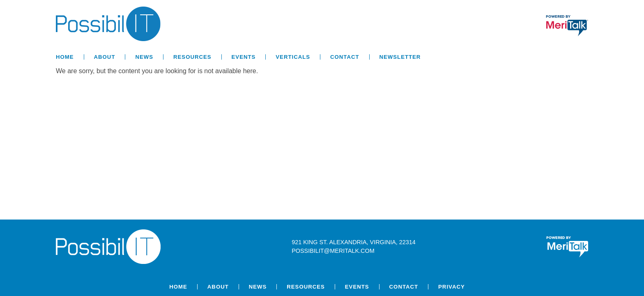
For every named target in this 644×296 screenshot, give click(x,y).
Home (65, 57)
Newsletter (400, 57)
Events (244, 57)
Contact (345, 57)
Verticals (293, 57)
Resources (192, 57)
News (144, 57)
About (105, 57)
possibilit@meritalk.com (333, 251)
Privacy (452, 287)
